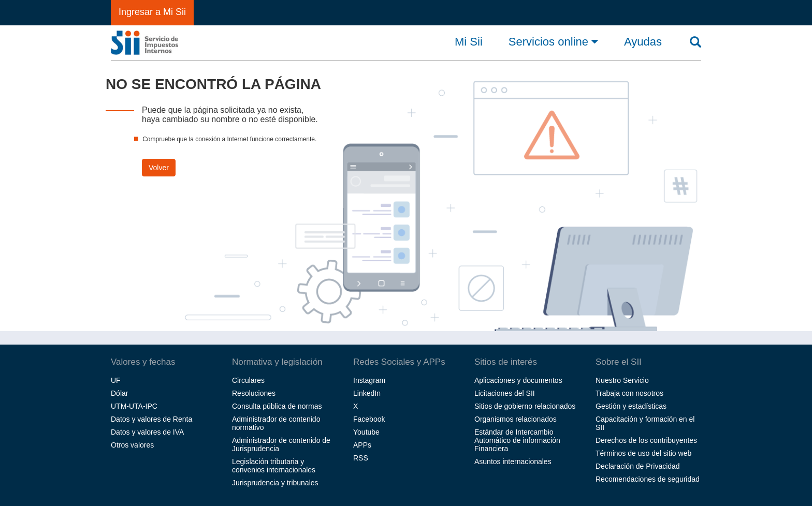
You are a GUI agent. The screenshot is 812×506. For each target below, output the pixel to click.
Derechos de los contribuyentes (646, 440)
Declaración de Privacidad (638, 466)
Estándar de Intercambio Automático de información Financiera (517, 440)
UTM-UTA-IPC (134, 406)
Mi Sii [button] (469, 42)
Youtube (366, 432)
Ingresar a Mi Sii (152, 12)
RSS (361, 458)
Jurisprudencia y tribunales (275, 483)
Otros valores (132, 445)
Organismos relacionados (516, 419)
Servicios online (553, 41)
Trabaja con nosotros (629, 393)
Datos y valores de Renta (151, 419)
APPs (362, 445)
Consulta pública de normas (277, 406)
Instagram (369, 380)
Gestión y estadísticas (631, 406)
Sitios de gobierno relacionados (525, 406)
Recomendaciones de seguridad (648, 479)
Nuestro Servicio (622, 380)
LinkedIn (367, 393)
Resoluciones (254, 393)
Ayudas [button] (643, 42)
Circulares (248, 380)
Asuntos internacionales (513, 462)
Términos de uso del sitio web (643, 453)
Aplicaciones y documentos (518, 380)
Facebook (369, 419)
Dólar (119, 393)
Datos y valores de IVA (147, 432)
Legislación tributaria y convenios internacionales (274, 466)
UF (116, 380)
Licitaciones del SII (505, 393)
